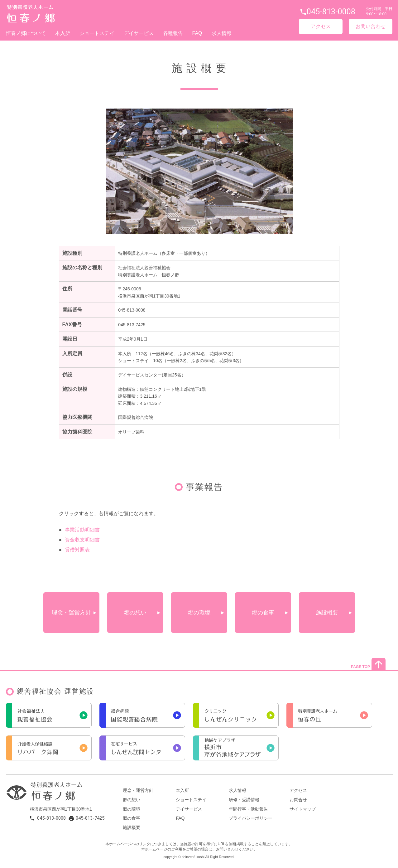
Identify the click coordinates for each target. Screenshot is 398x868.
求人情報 (222, 33)
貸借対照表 (77, 550)
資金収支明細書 (82, 540)
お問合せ (298, 800)
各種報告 (173, 33)
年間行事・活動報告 (248, 809)
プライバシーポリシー (251, 818)
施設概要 (327, 613)
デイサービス (139, 33)
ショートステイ (97, 33)
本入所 (63, 33)
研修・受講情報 (244, 800)
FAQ (197, 33)
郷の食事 (263, 613)
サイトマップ (303, 809)
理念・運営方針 (71, 613)
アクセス (321, 26)
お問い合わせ (371, 26)
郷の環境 (199, 613)
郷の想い (135, 613)
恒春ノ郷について (26, 33)
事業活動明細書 (82, 530)
